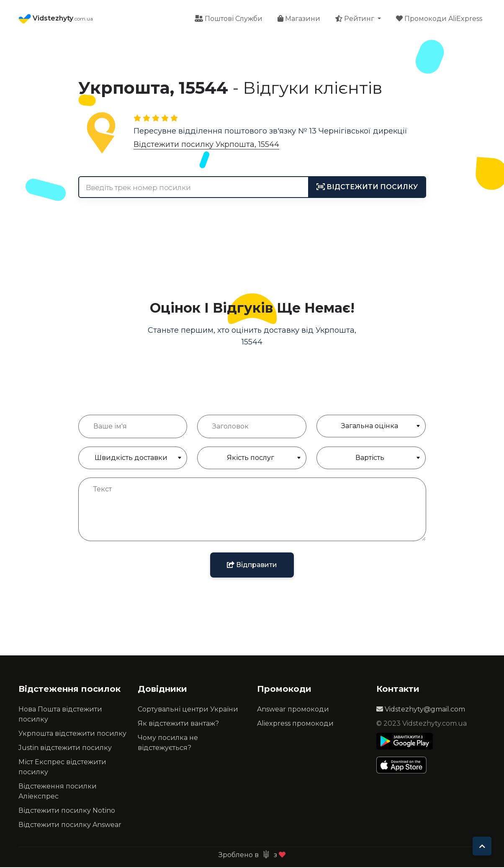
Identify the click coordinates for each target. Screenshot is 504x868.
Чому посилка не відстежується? (168, 743)
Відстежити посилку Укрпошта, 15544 (206, 145)
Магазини (299, 19)
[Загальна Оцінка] (371, 427)
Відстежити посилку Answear (70, 826)
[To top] (482, 846)
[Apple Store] (405, 766)
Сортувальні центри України (188, 710)
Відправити (252, 566)
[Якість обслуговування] (252, 459)
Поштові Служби (229, 19)
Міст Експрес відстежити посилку (62, 768)
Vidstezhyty (56, 19)
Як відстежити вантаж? (178, 724)
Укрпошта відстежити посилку (72, 734)
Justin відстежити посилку (65, 749)
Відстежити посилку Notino (67, 811)
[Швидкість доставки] (133, 459)
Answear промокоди (293, 710)
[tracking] (367, 188)
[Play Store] (405, 742)
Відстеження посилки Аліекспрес (58, 792)
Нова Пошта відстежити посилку (60, 715)
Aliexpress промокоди (295, 724)
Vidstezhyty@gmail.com (421, 710)
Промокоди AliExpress (439, 19)
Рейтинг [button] (356, 19)
